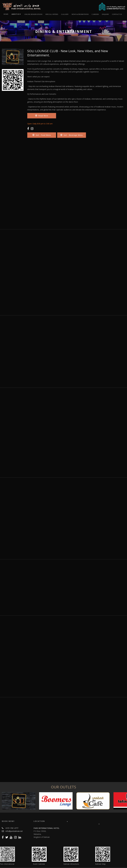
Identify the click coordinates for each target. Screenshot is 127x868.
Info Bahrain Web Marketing (115, 864)
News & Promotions (80, 14)
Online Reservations (33, 14)
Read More (42, 116)
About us (32, 861)
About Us (16, 14)
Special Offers (52, 14)
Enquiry (105, 14)
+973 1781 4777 (12, 818)
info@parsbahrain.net (14, 821)
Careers (95, 14)
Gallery (65, 14)
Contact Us (117, 14)
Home (6, 14)
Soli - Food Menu (42, 135)
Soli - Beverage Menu (72, 135)
